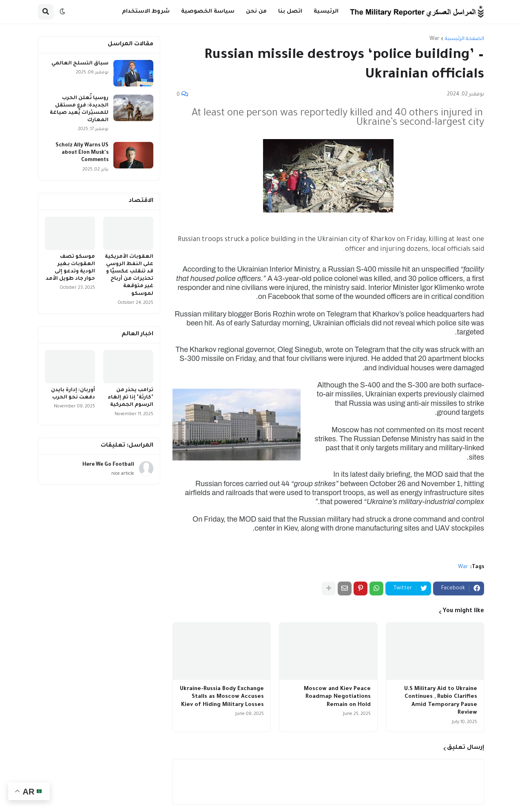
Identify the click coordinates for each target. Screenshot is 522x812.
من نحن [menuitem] (256, 12)
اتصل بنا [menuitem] (290, 12)
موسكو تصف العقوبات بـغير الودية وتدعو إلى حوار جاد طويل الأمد (70, 268)
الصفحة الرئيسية (464, 39)
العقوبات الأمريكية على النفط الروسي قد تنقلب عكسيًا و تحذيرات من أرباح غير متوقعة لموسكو (129, 275)
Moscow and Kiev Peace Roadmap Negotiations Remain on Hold (337, 697)
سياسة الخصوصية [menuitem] (208, 12)
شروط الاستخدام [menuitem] (146, 12)
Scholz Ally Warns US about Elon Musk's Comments (82, 153)
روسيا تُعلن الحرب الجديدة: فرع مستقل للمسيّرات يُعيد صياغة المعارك (79, 110)
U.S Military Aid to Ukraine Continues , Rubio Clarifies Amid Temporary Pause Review (441, 701)
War (434, 39)
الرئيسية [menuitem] (326, 12)
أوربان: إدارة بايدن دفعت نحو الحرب (73, 394)
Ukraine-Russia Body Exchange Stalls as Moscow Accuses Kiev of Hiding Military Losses (222, 697)
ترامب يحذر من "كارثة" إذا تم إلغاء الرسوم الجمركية (130, 398)
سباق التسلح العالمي (80, 64)
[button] (62, 12)
